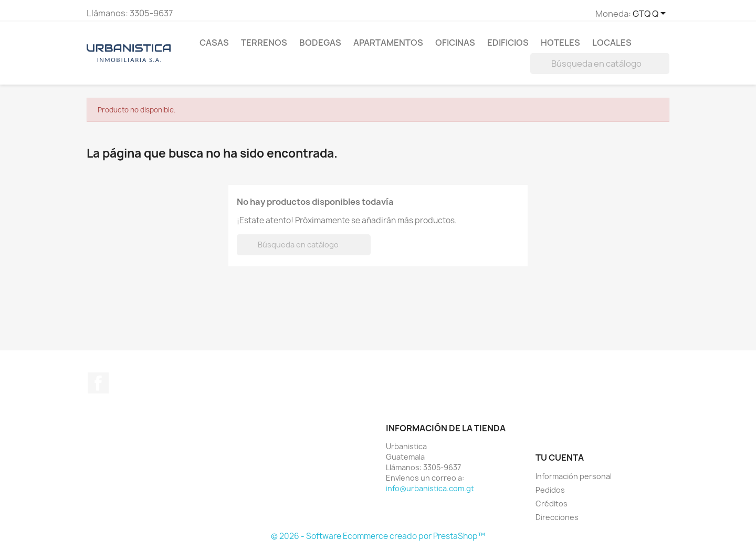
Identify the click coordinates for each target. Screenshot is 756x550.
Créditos (552, 504)
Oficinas (455, 43)
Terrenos (264, 43)
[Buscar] (600, 64)
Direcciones (557, 517)
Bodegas (320, 43)
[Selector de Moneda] (651, 14)
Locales (612, 43)
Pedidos (550, 490)
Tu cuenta (560, 458)
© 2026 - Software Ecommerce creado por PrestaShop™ (378, 536)
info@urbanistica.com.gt (430, 488)
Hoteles (560, 43)
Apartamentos (388, 43)
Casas (214, 43)
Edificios (508, 43)
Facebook (98, 383)
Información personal (574, 476)
